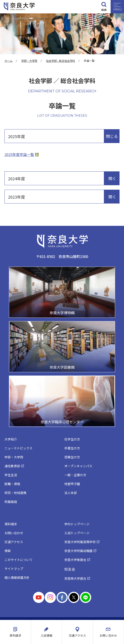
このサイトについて (19, 560)
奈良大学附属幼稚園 (78, 551)
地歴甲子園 (72, 484)
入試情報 (46, 635)
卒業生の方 (72, 448)
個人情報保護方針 (17, 578)
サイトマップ (14, 569)
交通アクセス (77, 635)
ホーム (8, 61)
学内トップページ (77, 524)
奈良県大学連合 (75, 578)
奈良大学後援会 (75, 560)
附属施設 (11, 502)
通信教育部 (12, 466)
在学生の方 (72, 439)
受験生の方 (72, 457)
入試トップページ (77, 533)
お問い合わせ (108, 635)
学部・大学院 (29, 61)
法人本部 (71, 493)
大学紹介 (11, 439)
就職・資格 (12, 484)
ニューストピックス (18, 448)
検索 (104, 10)
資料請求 (15, 635)
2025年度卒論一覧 (19, 154)
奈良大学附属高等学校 (80, 542)
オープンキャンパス (78, 466)
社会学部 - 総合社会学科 (61, 61)
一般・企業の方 (75, 475)
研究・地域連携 (15, 493)
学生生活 (11, 475)
